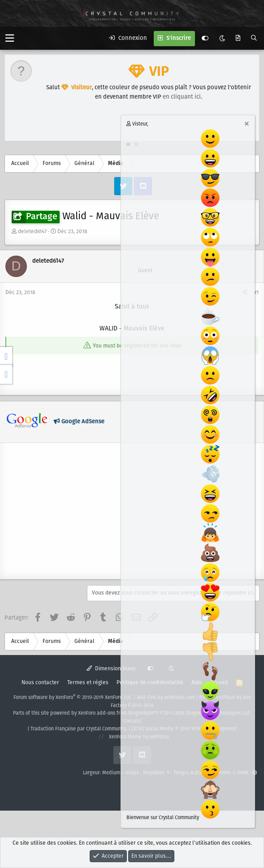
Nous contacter (40, 683)
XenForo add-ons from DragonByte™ (118, 713)
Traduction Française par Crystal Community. (79, 729)
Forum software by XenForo (73, 698)
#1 (256, 293)
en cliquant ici (182, 97)
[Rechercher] (254, 39)
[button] (10, 38)
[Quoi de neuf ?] (238, 39)
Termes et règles (88, 683)
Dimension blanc (111, 669)
